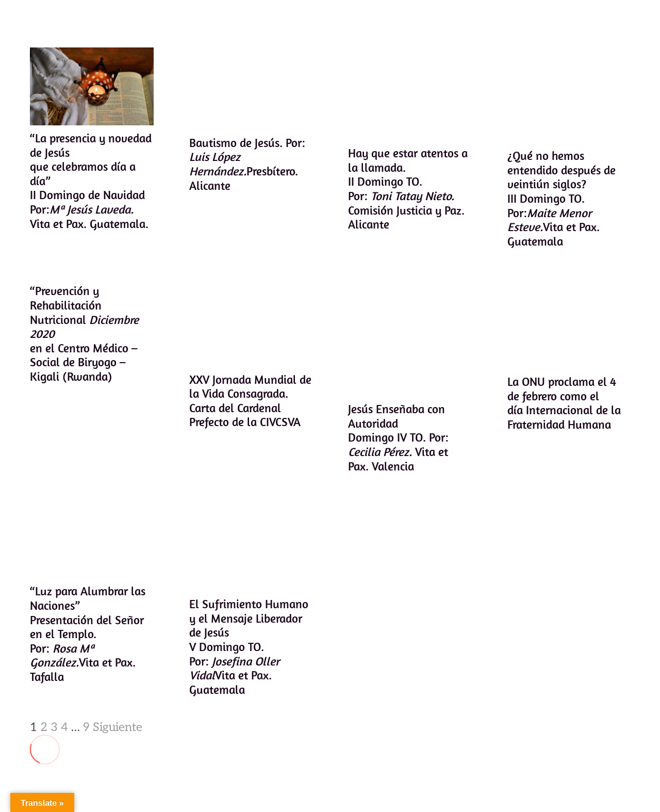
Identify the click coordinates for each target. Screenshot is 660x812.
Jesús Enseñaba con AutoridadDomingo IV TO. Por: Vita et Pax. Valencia (398, 437)
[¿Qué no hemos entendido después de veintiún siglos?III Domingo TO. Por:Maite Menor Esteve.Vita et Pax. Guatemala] (569, 95)
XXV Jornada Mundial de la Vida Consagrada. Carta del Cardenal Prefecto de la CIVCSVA (250, 401)
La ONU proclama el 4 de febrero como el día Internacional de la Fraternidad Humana (564, 403)
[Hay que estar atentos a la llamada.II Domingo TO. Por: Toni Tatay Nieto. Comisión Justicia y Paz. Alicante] (410, 94)
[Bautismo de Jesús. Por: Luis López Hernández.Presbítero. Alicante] (251, 88)
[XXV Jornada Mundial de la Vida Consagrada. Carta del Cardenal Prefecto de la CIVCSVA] (251, 325)
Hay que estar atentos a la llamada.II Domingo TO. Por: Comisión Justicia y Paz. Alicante (408, 189)
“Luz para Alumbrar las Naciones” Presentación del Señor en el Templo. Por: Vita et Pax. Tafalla (88, 634)
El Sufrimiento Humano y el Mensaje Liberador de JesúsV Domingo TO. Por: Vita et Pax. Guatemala (248, 647)
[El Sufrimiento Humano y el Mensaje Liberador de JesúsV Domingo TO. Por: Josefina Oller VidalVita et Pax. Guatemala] (251, 550)
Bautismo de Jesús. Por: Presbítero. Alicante (247, 164)
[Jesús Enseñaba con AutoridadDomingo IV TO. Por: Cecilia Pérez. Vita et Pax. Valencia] (410, 340)
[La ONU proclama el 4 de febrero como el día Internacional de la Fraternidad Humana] (569, 326)
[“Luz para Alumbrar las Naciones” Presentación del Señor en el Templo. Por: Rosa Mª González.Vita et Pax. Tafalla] (92, 543)
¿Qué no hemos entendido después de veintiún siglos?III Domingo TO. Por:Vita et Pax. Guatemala (561, 198)
